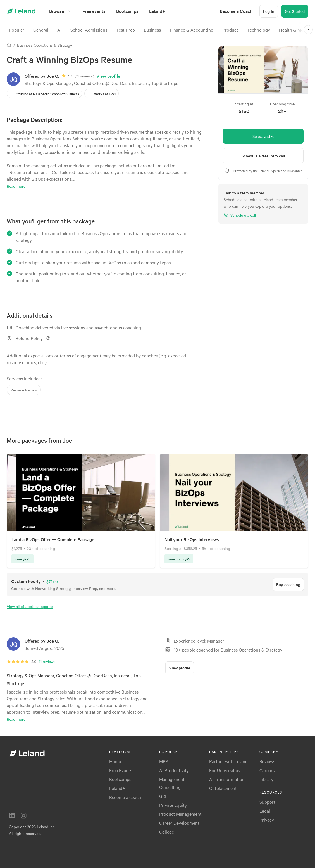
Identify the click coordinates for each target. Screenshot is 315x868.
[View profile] (180, 668)
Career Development (179, 823)
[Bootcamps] (127, 11)
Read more (16, 186)
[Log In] (269, 11)
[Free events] (94, 11)
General (41, 30)
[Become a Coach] (236, 11)
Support (267, 802)
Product (230, 30)
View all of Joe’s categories (30, 606)
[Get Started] (295, 11)
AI (59, 30)
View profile (108, 76)
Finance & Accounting (192, 30)
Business (152, 30)
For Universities (225, 770)
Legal (265, 811)
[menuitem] (94, 11)
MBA (164, 761)
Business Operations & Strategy (45, 45)
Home (115, 761)
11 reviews (84, 76)
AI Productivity (174, 770)
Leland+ (117, 788)
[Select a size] (263, 136)
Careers (267, 770)
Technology (259, 30)
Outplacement (223, 788)
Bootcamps (120, 779)
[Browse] (60, 11)
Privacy (267, 820)
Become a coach (125, 797)
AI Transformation (227, 779)
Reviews (267, 761)
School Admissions (89, 30)
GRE (163, 796)
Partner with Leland (228, 761)
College (167, 832)
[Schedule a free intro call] (263, 156)
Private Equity (173, 805)
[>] (308, 30)
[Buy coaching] (288, 584)
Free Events (121, 770)
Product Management (180, 814)
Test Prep (126, 30)
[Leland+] (157, 11)
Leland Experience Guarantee (281, 171)
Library (266, 779)
